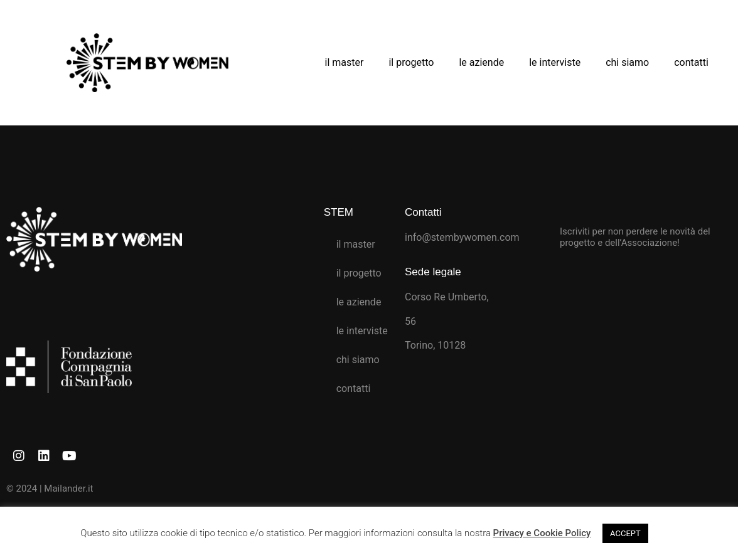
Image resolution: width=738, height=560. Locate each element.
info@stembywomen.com (462, 237)
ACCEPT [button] (625, 533)
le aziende (481, 62)
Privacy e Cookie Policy (542, 533)
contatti (691, 62)
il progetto (411, 62)
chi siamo (627, 62)
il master (345, 62)
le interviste (555, 62)
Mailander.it (68, 489)
